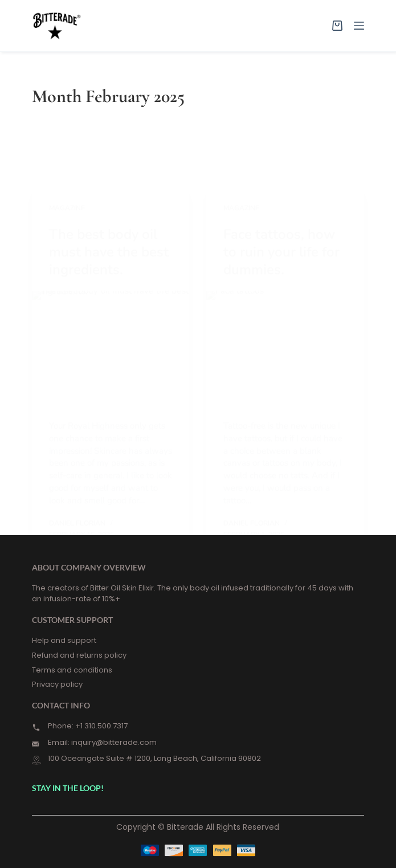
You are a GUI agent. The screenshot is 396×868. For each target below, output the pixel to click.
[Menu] (359, 26)
